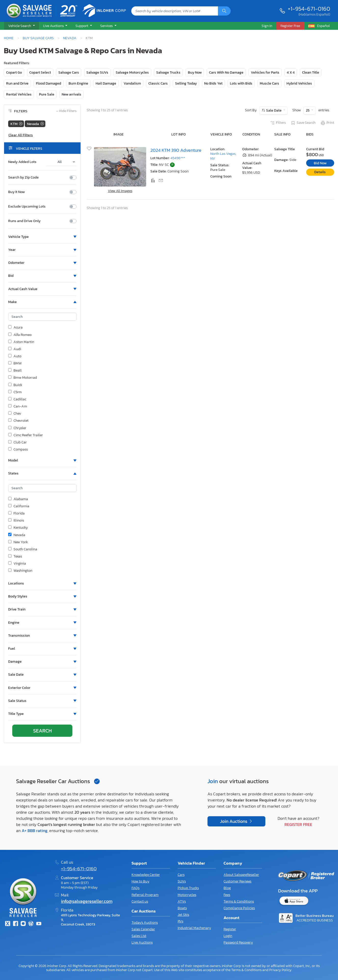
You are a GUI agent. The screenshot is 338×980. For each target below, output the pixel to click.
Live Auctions (142, 942)
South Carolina (23, 549)
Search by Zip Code (23, 178)
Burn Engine (78, 83)
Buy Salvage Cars (38, 38)
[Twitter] (8, 924)
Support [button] (82, 26)
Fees (227, 895)
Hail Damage (106, 83)
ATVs (182, 901)
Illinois (16, 521)
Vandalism (132, 83)
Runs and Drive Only (24, 221)
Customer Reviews (237, 881)
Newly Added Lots (22, 162)
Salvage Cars (69, 72)
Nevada (70, 38)
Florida (16, 513)
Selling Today (186, 83)
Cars (181, 875)
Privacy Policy (280, 970)
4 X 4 (291, 72)
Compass (18, 450)
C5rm (15, 392)
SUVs (182, 881)
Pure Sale (47, 94)
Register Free (298, 824)
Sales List (139, 936)
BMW (15, 363)
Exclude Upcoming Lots (27, 207)
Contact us (140, 901)
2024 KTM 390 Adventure (176, 150)
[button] (22, 26)
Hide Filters (66, 111)
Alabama (18, 499)
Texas (15, 556)
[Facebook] (15, 924)
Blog (227, 888)
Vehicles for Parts (265, 72)
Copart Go (14, 72)
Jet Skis (183, 915)
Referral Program (145, 895)
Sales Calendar (143, 929)
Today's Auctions (145, 923)
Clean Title (311, 72)
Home (9, 38)
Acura (15, 328)
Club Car (17, 442)
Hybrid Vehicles (299, 83)
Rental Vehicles (19, 94)
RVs (180, 921)
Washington (20, 571)
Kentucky (18, 528)
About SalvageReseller (241, 875)
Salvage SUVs (97, 72)
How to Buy (140, 881)
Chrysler (17, 428)
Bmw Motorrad (23, 378)
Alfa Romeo (20, 335)
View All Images (120, 191)
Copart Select (40, 72)
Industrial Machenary (194, 928)
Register (230, 929)
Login (228, 936)
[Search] (224, 11)
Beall (15, 371)
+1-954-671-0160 (309, 9)
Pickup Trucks (188, 888)
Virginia (17, 564)
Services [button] (107, 26)
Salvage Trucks (168, 72)
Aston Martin (21, 342)
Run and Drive (17, 83)
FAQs (135, 888)
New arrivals (71, 94)
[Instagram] (23, 924)
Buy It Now (16, 192)
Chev (15, 414)
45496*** (178, 158)
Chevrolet (18, 421)
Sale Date (274, 110)
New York (18, 542)
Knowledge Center (146, 875)
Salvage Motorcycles (132, 72)
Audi (15, 349)
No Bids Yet (213, 83)
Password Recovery (238, 942)
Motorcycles (187, 895)
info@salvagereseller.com (87, 901)
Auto (15, 356)
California (19, 506)
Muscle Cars (269, 83)
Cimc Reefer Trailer (25, 435)
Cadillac (17, 399)
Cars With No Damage (226, 72)
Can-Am (18, 406)
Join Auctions (234, 821)
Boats (182, 908)
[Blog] (31, 924)
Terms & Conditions (239, 901)
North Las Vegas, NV (223, 156)
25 (308, 110)
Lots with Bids (241, 83)
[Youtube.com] (39, 924)
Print (327, 123)
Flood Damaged (49, 83)
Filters (278, 123)
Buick (15, 385)
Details (320, 172)
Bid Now (320, 163)
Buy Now (195, 72)
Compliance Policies (239, 908)
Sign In (267, 26)
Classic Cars (158, 83)
